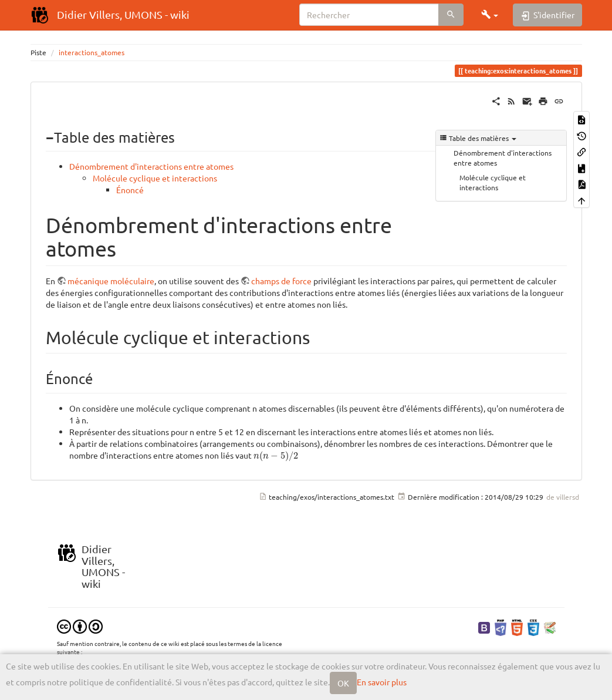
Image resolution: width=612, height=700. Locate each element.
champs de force (281, 281)
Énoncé (130, 190)
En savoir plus (382, 682)
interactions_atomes (92, 52)
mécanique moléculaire (111, 281)
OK (343, 683)
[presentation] (276, 456)
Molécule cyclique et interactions (493, 182)
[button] (490, 15)
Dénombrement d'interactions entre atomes (503, 158)
